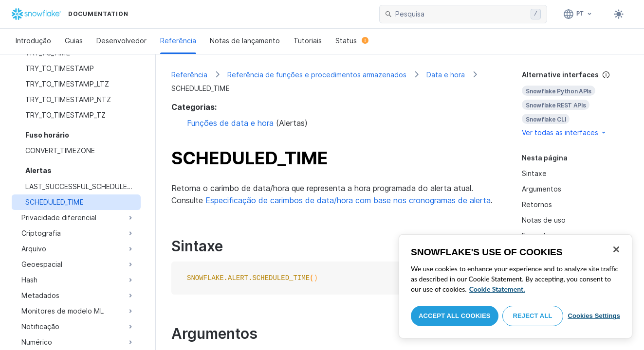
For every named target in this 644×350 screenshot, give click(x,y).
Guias (74, 41)
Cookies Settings (594, 316)
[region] (515, 286)
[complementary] (575, 104)
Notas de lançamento (245, 41)
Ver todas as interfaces (564, 132)
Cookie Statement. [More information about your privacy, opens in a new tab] (497, 289)
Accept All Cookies (455, 316)
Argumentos (542, 189)
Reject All (533, 316)
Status (352, 41)
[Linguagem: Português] (578, 14)
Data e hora (446, 75)
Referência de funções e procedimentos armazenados (317, 75)
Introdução (33, 41)
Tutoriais (308, 41)
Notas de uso (544, 220)
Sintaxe (534, 173)
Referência (178, 41)
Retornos (537, 204)
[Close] (616, 249)
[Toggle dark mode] (619, 14)
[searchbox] (461, 14)
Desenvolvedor (121, 41)
